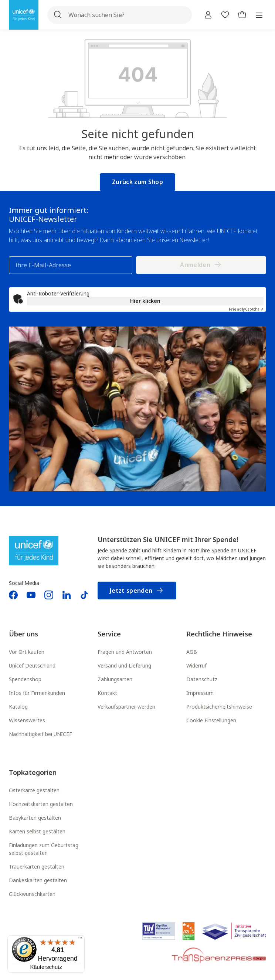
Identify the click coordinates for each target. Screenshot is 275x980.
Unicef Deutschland (32, 665)
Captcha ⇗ (246, 309)
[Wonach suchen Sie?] (120, 15)
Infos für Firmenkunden (37, 693)
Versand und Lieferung (124, 665)
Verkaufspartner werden (126, 707)
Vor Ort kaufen (27, 652)
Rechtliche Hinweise (219, 634)
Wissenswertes (27, 720)
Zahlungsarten (115, 679)
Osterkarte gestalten (34, 790)
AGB (192, 652)
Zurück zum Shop (137, 182)
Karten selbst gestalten (37, 831)
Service (109, 634)
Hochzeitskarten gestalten (41, 804)
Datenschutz (202, 679)
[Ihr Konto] (208, 15)
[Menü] (259, 15)
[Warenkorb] (242, 15)
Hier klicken (145, 301)
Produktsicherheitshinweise (219, 707)
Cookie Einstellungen (211, 720)
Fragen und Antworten (125, 652)
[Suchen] (58, 15)
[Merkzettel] (225, 15)
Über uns (23, 634)
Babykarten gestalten (35, 818)
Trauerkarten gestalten (37, 867)
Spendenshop (25, 679)
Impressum (200, 693)
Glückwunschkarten (32, 894)
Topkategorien (33, 772)
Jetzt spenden (137, 591)
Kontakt (107, 693)
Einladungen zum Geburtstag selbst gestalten (44, 849)
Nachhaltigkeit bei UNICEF (40, 734)
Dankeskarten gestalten (38, 880)
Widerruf (196, 665)
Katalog (18, 707)
